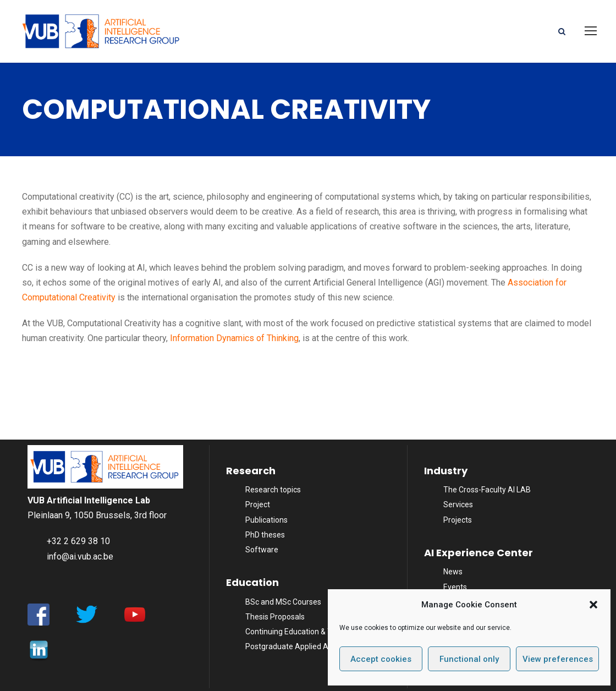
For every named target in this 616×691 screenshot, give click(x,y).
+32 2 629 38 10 (78, 541)
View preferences (558, 659)
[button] (593, 605)
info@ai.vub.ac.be (80, 556)
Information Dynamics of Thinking (234, 338)
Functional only (469, 659)
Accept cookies (381, 659)
